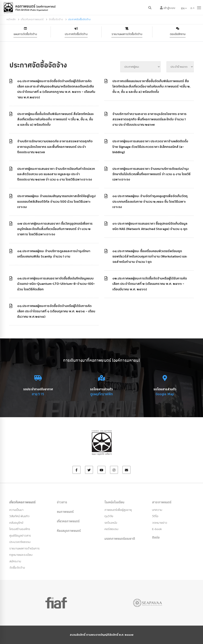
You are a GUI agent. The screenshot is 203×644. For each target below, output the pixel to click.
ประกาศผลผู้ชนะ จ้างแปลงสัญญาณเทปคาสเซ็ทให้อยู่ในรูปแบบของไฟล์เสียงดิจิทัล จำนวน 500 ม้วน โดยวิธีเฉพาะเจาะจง (56, 201)
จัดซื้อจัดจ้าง (56, 19)
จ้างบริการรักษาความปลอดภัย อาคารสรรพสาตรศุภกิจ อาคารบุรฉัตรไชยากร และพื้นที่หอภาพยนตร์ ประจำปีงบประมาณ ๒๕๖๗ (55, 146)
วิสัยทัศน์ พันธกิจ (19, 516)
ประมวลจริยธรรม (20, 542)
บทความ (157, 510)
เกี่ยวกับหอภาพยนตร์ (32, 19)
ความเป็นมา (16, 510)
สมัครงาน (15, 561)
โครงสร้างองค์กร (20, 529)
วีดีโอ (155, 516)
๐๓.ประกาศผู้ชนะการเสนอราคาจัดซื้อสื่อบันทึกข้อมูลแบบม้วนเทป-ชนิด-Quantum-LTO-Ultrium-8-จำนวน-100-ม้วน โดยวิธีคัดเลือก (56, 284)
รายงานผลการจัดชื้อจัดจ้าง (127, 34)
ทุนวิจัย (109, 516)
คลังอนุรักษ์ (16, 523)
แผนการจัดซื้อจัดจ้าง (25, 34)
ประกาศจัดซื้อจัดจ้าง (76, 34)
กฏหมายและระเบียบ (21, 555)
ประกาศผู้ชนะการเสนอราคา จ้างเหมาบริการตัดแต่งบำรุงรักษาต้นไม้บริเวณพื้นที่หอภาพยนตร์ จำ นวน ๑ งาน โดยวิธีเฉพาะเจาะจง (151, 174)
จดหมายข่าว (160, 523)
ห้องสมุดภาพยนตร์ (69, 531)
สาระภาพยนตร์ (162, 502)
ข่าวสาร (62, 502)
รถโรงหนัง (111, 523)
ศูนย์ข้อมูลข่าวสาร (20, 535)
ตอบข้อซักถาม (178, 34)
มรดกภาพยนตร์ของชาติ (120, 539)
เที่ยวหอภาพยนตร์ (68, 521)
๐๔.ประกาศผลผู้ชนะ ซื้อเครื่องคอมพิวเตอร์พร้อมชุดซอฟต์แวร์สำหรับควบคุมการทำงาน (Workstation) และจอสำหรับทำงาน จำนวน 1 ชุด (150, 256)
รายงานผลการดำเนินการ (24, 548)
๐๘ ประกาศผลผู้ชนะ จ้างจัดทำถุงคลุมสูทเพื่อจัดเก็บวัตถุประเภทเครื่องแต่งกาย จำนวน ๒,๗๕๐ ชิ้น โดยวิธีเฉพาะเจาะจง (150, 201)
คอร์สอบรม (111, 529)
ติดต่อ (156, 537)
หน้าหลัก (11, 19)
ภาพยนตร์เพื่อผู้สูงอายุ (118, 510)
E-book (157, 529)
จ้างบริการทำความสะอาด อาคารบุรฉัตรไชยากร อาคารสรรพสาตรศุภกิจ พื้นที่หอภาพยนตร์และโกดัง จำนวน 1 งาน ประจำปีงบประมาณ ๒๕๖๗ (149, 119)
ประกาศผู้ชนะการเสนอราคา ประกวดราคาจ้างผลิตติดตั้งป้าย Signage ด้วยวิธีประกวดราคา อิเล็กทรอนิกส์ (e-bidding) (150, 146)
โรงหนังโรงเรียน (114, 502)
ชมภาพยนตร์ (65, 512)
